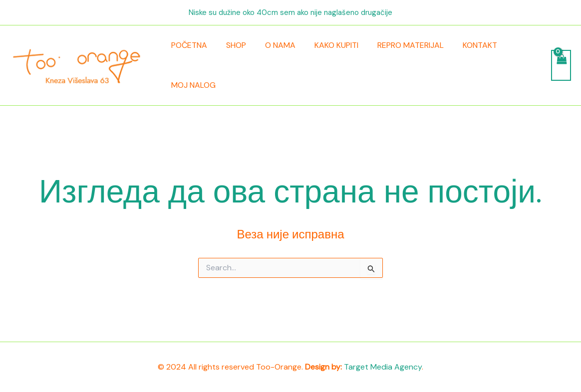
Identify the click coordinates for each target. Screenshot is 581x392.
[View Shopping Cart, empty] (561, 65)
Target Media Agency (383, 367)
